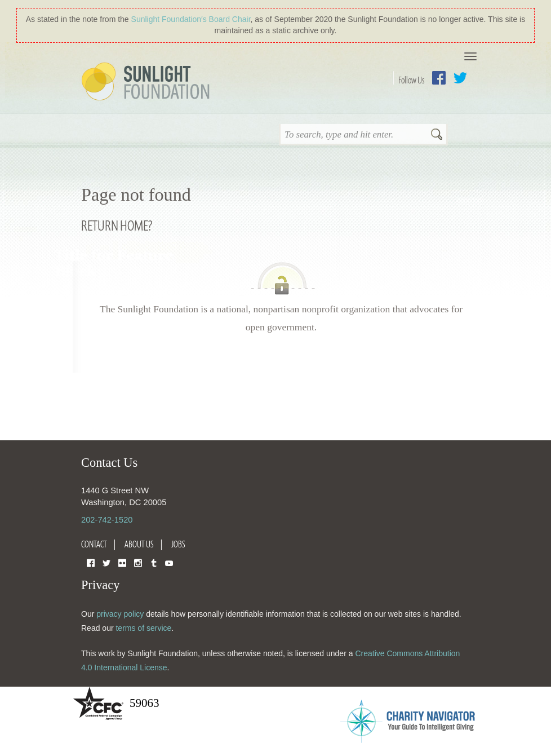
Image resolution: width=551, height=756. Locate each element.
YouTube (169, 562)
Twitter (460, 78)
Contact (94, 544)
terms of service (143, 628)
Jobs (178, 544)
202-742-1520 (107, 520)
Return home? (117, 225)
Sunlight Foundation (148, 82)
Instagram (138, 562)
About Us (139, 544)
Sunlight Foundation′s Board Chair (191, 19)
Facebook (439, 78)
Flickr (122, 562)
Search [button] (437, 135)
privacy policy (120, 614)
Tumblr (154, 562)
